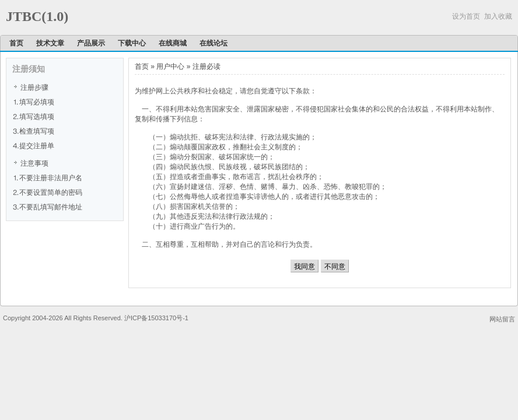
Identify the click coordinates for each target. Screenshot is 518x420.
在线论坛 (213, 43)
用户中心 (170, 66)
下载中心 (132, 43)
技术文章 (50, 43)
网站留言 (502, 319)
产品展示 (91, 43)
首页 (16, 43)
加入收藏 (498, 16)
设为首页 (466, 16)
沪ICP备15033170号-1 (156, 318)
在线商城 (173, 43)
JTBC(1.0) (37, 16)
